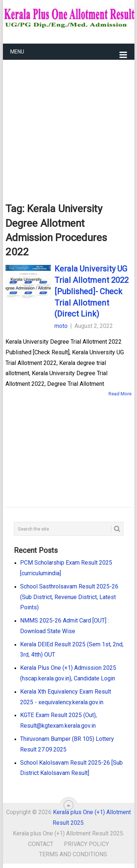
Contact (41, 844)
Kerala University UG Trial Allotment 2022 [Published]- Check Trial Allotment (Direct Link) (92, 291)
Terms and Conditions (73, 854)
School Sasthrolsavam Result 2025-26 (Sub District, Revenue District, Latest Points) (69, 597)
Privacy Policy (86, 844)
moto (61, 326)
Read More (120, 394)
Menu (17, 52)
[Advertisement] (69, 119)
